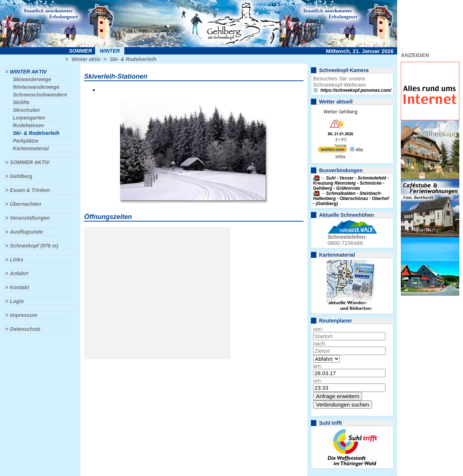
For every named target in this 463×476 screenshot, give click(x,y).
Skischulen (26, 110)
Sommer (81, 51)
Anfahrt (19, 273)
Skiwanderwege (32, 79)
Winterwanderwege (36, 87)
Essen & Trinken (30, 190)
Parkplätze (26, 141)
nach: (320, 343)
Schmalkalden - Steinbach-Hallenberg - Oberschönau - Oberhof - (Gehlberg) (351, 199)
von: (318, 329)
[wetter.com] (332, 151)
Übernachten (26, 204)
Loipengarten (29, 118)
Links (17, 260)
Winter (110, 51)
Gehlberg (21, 176)
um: (318, 380)
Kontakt (19, 287)
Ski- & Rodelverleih (133, 59)
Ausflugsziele (26, 232)
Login (17, 301)
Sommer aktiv (30, 162)
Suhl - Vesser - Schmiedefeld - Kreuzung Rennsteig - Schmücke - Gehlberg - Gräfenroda (351, 183)
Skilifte (21, 102)
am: (318, 366)
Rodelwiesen (29, 125)
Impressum (24, 315)
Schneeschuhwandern (40, 95)
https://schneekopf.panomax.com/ (356, 90)
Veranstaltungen (30, 218)
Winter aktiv (86, 59)
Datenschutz (25, 329)
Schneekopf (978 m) (34, 246)
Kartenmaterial (31, 148)
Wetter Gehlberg (340, 112)
